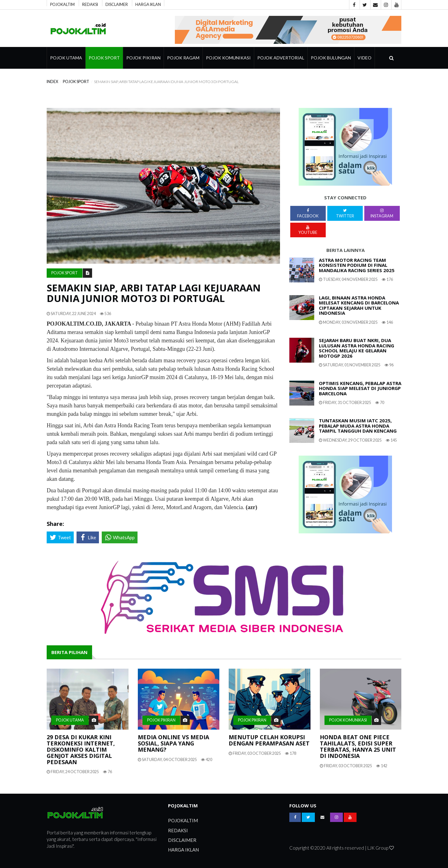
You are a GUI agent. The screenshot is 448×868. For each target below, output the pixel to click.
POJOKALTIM (62, 4)
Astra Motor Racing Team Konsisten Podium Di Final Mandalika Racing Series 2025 (357, 265)
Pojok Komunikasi (228, 58)
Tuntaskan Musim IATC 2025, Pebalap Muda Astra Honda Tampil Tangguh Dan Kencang (358, 426)
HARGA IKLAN (148, 4)
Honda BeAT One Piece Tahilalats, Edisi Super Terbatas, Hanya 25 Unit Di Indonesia (358, 746)
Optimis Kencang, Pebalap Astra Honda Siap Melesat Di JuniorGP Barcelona (360, 388)
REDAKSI (90, 4)
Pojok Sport (104, 58)
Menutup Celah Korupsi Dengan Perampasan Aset (269, 740)
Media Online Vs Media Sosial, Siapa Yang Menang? (173, 743)
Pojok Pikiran (143, 58)
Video (364, 58)
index (52, 82)
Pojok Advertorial (281, 58)
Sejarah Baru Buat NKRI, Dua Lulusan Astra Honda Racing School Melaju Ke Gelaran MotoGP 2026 (357, 348)
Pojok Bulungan (331, 58)
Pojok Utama (66, 58)
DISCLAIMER (117, 4)
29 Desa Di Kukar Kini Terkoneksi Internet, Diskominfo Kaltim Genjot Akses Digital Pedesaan (81, 749)
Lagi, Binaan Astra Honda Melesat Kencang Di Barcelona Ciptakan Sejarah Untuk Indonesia (359, 305)
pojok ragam (183, 58)
